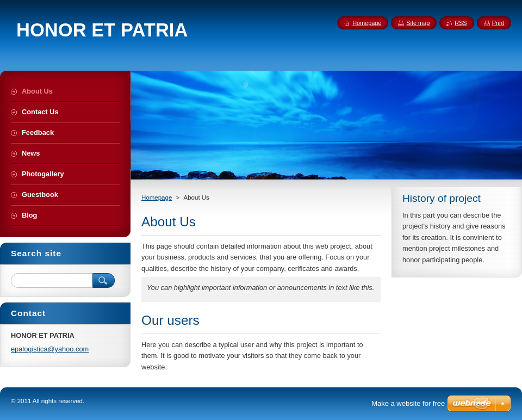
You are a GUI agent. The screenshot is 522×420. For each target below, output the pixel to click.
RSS (461, 23)
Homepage (157, 197)
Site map (418, 23)
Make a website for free (408, 403)
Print (498, 23)
